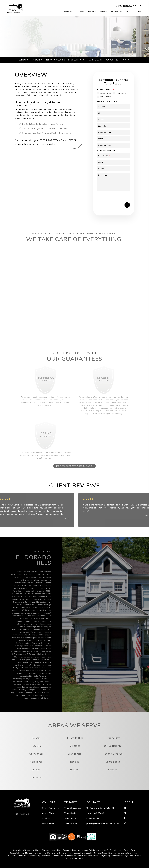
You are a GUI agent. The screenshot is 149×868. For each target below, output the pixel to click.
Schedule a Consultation (74, 46)
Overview (23, 60)
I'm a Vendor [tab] (106, 97)
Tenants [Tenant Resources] (92, 12)
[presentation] (114, 196)
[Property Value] (114, 145)
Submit (127, 205)
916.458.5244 (126, 6)
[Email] (114, 162)
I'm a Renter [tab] (121, 93)
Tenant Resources (73, 808)
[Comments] (114, 182)
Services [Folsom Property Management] (68, 12)
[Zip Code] (114, 126)
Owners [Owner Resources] (80, 12)
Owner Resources (50, 808)
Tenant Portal (71, 823)
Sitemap (118, 850)
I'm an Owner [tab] (106, 93)
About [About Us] (129, 12)
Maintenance (96, 60)
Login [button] (139, 12)
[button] (139, 6)
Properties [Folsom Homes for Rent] (117, 12)
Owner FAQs (48, 813)
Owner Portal (48, 823)
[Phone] (114, 169)
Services (46, 818)
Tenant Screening (55, 60)
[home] (16, 8)
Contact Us (22, 814)
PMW (109, 850)
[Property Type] (114, 132)
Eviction (126, 60)
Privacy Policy (130, 850)
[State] (114, 119)
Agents (104, 12)
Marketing (37, 60)
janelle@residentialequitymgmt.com (103, 823)
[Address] (114, 107)
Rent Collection (77, 60)
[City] (114, 113)
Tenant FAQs (70, 813)
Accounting (112, 60)
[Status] (114, 139)
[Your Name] (114, 156)
